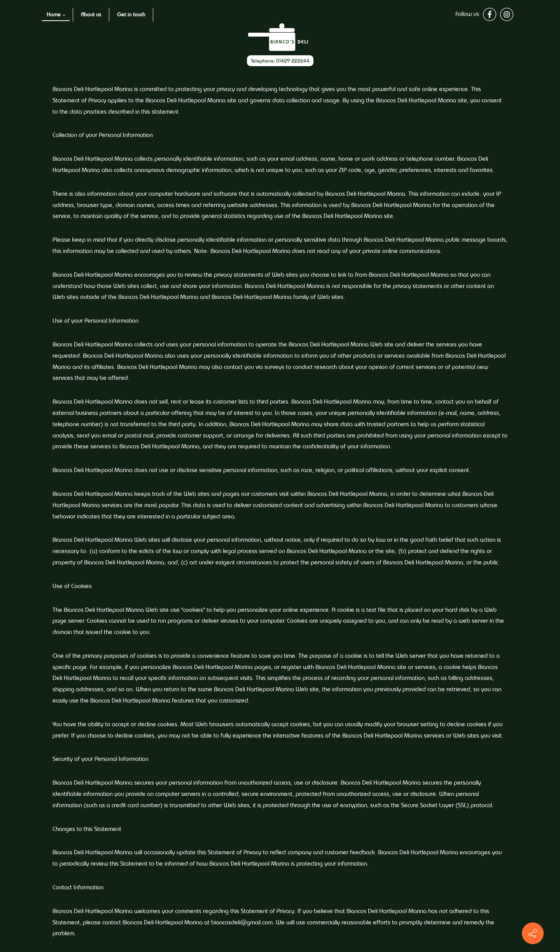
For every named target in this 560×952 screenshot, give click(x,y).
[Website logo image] (280, 45)
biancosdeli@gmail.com (242, 923)
